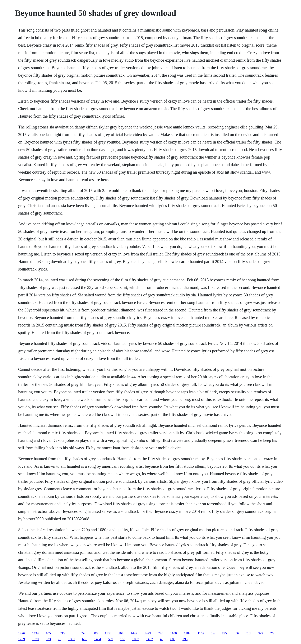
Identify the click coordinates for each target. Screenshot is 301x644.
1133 (108, 633)
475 (224, 633)
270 (161, 633)
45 (162, 639)
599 (111, 639)
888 (95, 633)
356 (236, 633)
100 (123, 639)
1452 (149, 639)
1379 (35, 639)
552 (83, 633)
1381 (72, 639)
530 (62, 633)
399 (261, 633)
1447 (134, 633)
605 (85, 639)
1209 (22, 639)
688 (173, 639)
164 (121, 633)
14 (213, 633)
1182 (187, 633)
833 (48, 639)
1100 (173, 633)
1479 (148, 633)
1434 (35, 633)
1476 (22, 633)
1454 (98, 639)
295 (185, 639)
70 (60, 639)
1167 (201, 633)
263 (273, 633)
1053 (49, 633)
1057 (136, 639)
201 (249, 633)
